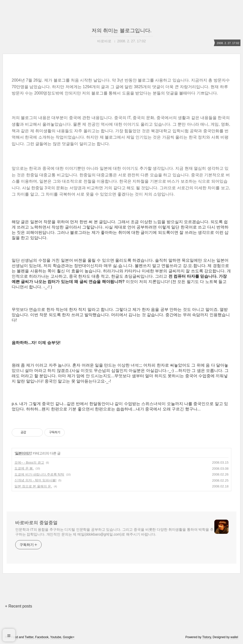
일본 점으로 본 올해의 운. (33, 486)
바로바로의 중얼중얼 (36, 523)
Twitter (29, 637)
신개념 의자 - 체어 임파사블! (35, 480)
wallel (234, 637)
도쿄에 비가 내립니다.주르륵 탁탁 (39, 474)
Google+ (69, 637)
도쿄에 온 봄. (24, 468)
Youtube (56, 637)
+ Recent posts (18, 606)
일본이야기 (23, 453)
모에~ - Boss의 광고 (29, 462)
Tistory (207, 637)
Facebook (42, 637)
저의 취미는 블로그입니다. (122, 30)
